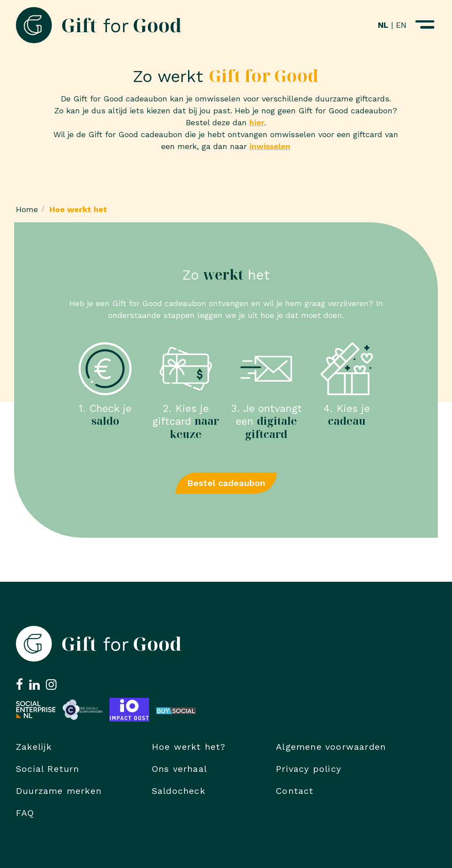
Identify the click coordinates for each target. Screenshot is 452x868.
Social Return (48, 769)
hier (257, 122)
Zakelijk (34, 747)
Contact (295, 791)
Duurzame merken (59, 791)
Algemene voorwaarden (331, 747)
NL (383, 25)
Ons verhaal (179, 769)
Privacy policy (309, 769)
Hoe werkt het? (189, 747)
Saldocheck (179, 791)
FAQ (25, 813)
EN (401, 25)
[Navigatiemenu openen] (425, 25)
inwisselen (270, 146)
